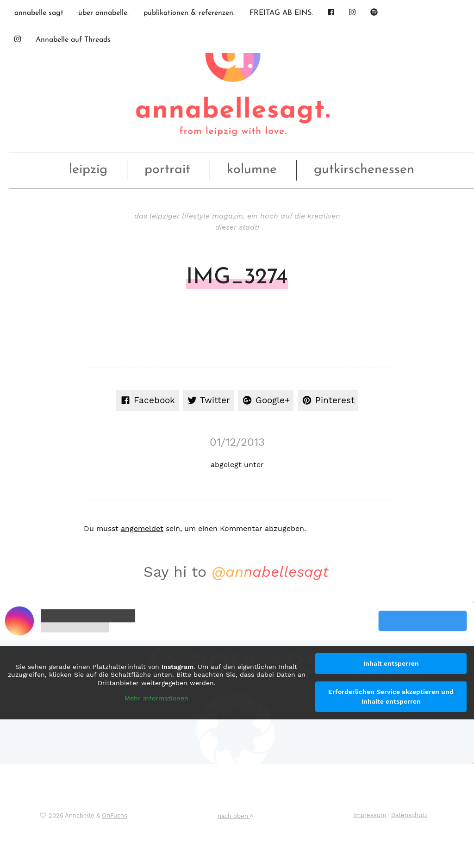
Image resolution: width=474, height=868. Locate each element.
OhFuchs (115, 816)
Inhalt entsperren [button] (391, 663)
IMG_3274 (237, 278)
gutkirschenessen (364, 170)
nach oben (235, 816)
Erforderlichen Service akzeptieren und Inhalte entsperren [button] (391, 696)
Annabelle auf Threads (73, 40)
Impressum (370, 815)
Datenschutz (409, 815)
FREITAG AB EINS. (281, 13)
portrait (167, 170)
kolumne (252, 170)
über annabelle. (103, 13)
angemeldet (142, 528)
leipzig (88, 170)
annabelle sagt (39, 13)
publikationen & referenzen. (189, 13)
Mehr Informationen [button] (156, 698)
